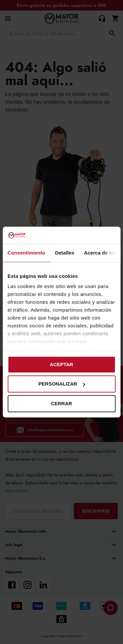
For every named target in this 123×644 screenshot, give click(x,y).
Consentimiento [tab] (26, 253)
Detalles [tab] (65, 253)
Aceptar (61, 364)
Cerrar (61, 403)
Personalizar (62, 384)
